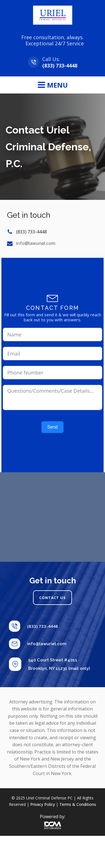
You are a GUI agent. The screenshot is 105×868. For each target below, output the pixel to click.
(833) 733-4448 (60, 65)
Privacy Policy (43, 804)
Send (53, 427)
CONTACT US (53, 598)
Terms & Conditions (78, 804)
